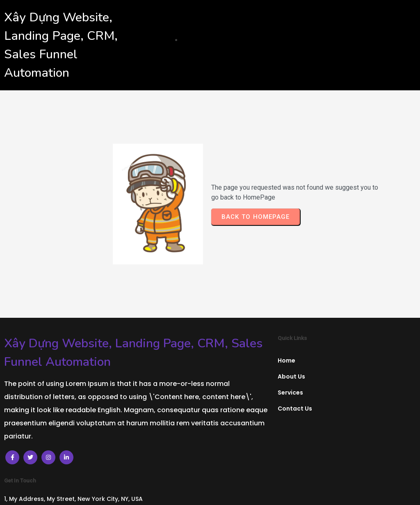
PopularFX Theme (278, 492)
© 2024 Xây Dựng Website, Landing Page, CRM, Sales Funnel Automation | (127, 492)
